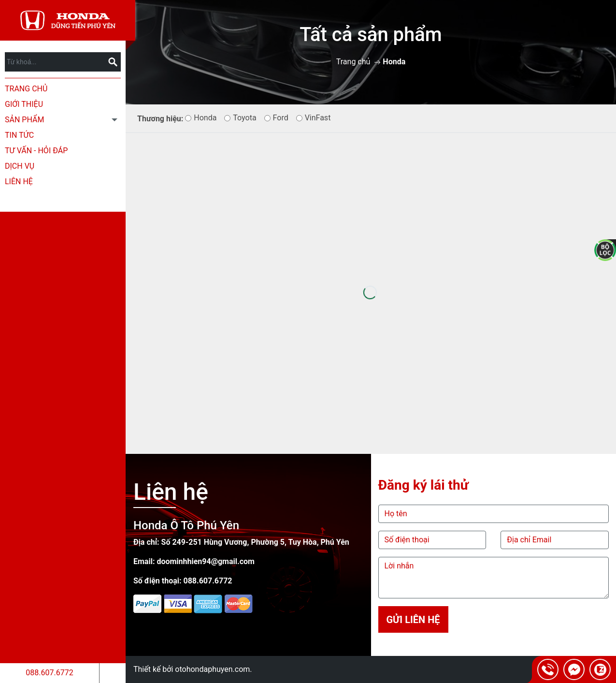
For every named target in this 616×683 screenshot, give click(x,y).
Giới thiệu (24, 104)
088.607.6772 (49, 673)
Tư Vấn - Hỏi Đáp (36, 151)
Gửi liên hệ (413, 620)
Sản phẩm (24, 120)
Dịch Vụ (20, 166)
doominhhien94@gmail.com (206, 561)
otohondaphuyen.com (212, 669)
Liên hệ (19, 182)
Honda (201, 118)
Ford (276, 118)
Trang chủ (26, 89)
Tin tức (19, 135)
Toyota (240, 118)
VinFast (314, 118)
